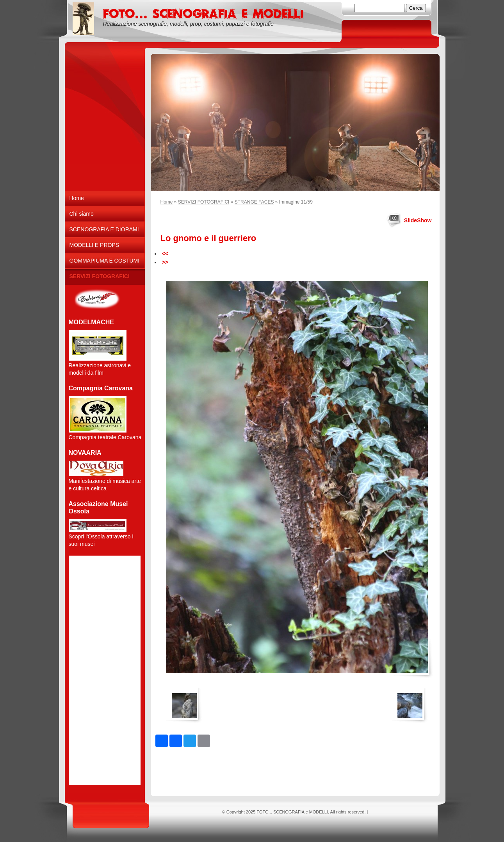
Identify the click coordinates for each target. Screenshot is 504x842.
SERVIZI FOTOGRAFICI (204, 202)
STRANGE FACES (254, 202)
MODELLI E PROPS (94, 245)
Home (167, 202)
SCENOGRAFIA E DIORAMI (104, 229)
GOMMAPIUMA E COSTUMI (105, 261)
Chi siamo (82, 214)
